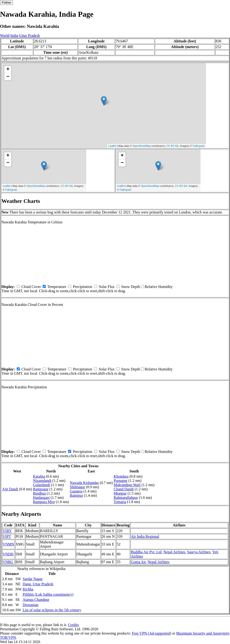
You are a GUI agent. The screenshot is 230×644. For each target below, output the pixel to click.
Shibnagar (77, 487)
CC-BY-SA (172, 146)
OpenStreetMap (142, 146)
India (14, 35)
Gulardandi (41, 485)
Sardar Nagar (33, 579)
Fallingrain (199, 146)
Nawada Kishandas (84, 483)
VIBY (7, 531)
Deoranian (31, 605)
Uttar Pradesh (29, 35)
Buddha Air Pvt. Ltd (146, 552)
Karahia (39, 476)
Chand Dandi (124, 489)
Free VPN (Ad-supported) (151, 633)
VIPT (7, 536)
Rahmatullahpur (126, 498)
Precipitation (82, 287)
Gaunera (76, 491)
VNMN (8, 544)
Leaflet (112, 146)
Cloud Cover (31, 287)
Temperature (57, 287)
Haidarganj (41, 498)
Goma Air (138, 562)
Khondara (121, 476)
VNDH (8, 554)
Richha (28, 589)
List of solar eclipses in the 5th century (52, 610)
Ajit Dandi (10, 489)
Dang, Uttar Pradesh (38, 584)
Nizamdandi (42, 481)
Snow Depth (131, 287)
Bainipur (76, 495)
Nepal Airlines (174, 552)
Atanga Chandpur (36, 600)
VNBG (8, 562)
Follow (6, 2)
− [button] (8, 77)
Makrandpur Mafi (127, 485)
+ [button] (8, 70)
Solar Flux (107, 287)
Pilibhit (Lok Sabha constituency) (48, 594)
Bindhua (39, 493)
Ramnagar (41, 489)
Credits (73, 625)
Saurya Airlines (199, 552)
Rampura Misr (44, 502)
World (5, 35)
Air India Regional (145, 536)
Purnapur (121, 481)
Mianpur (120, 493)
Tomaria (120, 502)
